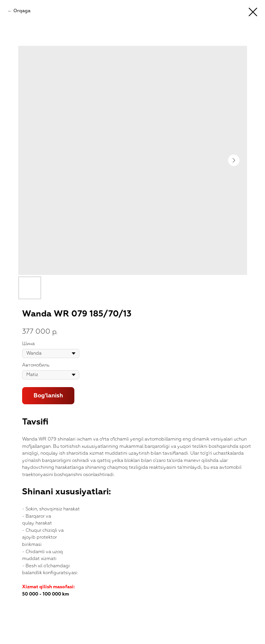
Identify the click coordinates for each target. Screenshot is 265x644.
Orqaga (22, 11)
